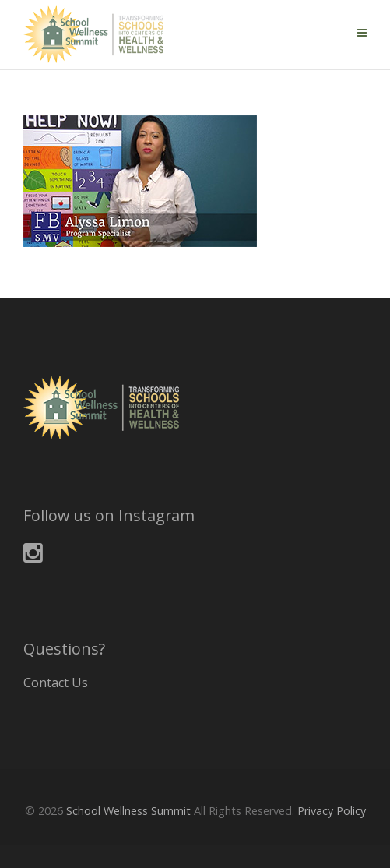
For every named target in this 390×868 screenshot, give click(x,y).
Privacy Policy (332, 811)
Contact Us (56, 683)
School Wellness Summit (128, 811)
